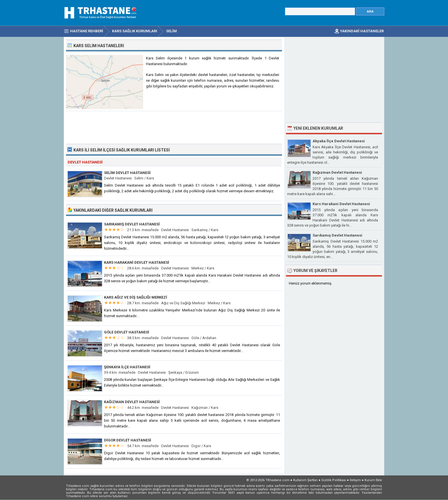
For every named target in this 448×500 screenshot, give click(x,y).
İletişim (355, 480)
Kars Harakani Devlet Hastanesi (137, 262)
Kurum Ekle (373, 480)
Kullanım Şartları (305, 480)
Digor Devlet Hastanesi (128, 440)
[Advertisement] (174, 127)
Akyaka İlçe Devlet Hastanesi (339, 141)
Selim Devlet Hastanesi (127, 173)
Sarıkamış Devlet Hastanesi (132, 224)
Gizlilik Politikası (334, 480)
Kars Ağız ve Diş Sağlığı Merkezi (136, 297)
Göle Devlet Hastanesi (127, 332)
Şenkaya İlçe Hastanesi (127, 367)
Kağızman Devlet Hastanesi (132, 402)
